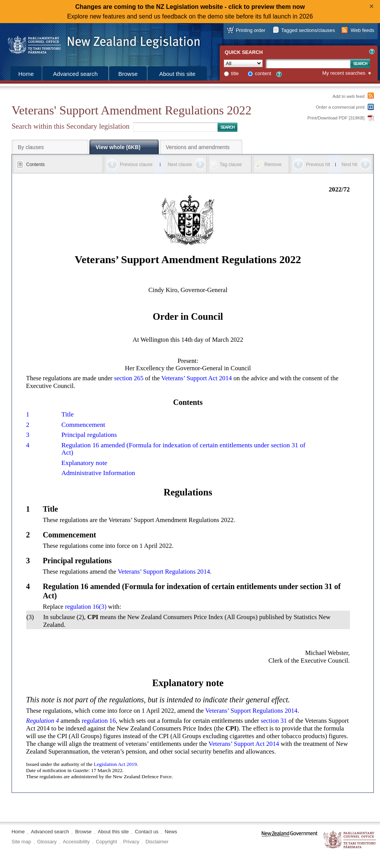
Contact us (147, 832)
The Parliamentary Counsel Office (350, 840)
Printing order (251, 30)
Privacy (131, 842)
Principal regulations (89, 435)
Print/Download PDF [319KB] (336, 118)
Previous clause (136, 165)
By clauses (31, 147)
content (263, 73)
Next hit (349, 165)
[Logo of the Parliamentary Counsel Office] (100, 42)
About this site (177, 74)
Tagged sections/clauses (308, 30)
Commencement (83, 425)
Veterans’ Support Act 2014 (197, 378)
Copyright (107, 842)
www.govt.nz (290, 840)
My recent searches (344, 73)
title (235, 73)
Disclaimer (157, 842)
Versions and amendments (198, 147)
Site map (21, 842)
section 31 (274, 721)
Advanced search (76, 74)
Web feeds (362, 30)
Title (67, 414)
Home (26, 74)
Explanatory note (84, 463)
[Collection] (243, 63)
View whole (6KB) (118, 147)
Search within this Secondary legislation (71, 126)
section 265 (129, 378)
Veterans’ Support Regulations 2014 (164, 572)
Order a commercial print (340, 107)
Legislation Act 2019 (115, 764)
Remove (273, 165)
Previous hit (318, 165)
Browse (128, 74)
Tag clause (231, 165)
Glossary (47, 842)
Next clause (180, 165)
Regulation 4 (43, 721)
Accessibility (76, 842)
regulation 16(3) (86, 607)
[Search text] (308, 64)
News (171, 832)
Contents (35, 165)
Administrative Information (98, 473)
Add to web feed (349, 96)
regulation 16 (99, 721)
